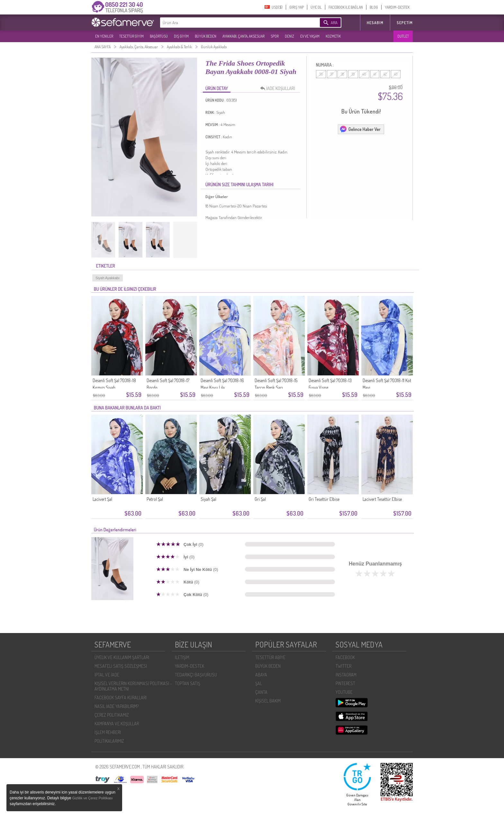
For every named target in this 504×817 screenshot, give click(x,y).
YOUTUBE (344, 692)
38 (342, 74)
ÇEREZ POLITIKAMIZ (112, 715)
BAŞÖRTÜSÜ (159, 36)
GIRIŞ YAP (297, 7)
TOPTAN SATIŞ (188, 683)
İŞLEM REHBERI (108, 732)
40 (364, 74)
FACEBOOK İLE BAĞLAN (346, 7)
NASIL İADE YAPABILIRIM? (117, 706)
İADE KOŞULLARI (279, 88)
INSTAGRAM (346, 675)
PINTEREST (345, 683)
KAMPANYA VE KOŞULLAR (117, 724)
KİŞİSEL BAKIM (268, 701)
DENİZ (289, 36)
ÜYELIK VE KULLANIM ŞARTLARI (122, 657)
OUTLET (403, 36)
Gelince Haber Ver (360, 129)
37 (332, 74)
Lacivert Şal (102, 499)
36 (321, 74)
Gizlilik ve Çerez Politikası (93, 798)
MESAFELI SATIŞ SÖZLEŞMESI (121, 666)
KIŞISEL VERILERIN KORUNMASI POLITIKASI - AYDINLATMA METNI (133, 686)
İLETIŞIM (182, 657)
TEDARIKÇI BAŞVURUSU (196, 675)
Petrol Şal (155, 499)
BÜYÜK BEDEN (206, 36)
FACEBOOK (345, 657)
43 (396, 74)
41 (375, 74)
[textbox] (230, 23)
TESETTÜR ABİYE (270, 657)
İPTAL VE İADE (107, 675)
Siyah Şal (208, 499)
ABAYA (261, 675)
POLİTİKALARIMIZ (109, 741)
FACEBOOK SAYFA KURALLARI (121, 698)
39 (353, 74)
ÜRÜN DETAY (217, 88)
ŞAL (259, 683)
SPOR (275, 36)
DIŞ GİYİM (181, 36)
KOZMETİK (333, 36)
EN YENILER (104, 36)
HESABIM (375, 23)
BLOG (374, 7)
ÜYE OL (316, 7)
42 (385, 74)
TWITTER (343, 666)
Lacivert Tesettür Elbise (382, 499)
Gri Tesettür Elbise (324, 499)
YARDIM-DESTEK (397, 7)
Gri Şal (260, 499)
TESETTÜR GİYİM (131, 36)
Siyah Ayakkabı (108, 278)
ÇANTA (261, 692)
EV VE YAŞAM (310, 36)
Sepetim (405, 23)
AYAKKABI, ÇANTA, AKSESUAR (243, 36)
